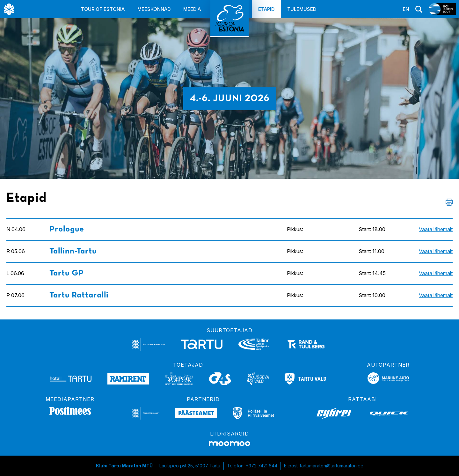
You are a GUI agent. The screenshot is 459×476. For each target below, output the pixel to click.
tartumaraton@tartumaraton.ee (332, 466)
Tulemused (302, 9)
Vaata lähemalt (436, 229)
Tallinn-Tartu (73, 251)
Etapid (266, 9)
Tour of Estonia (103, 9)
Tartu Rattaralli (79, 295)
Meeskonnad (154, 9)
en (406, 9)
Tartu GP (67, 273)
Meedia (192, 9)
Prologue (67, 229)
